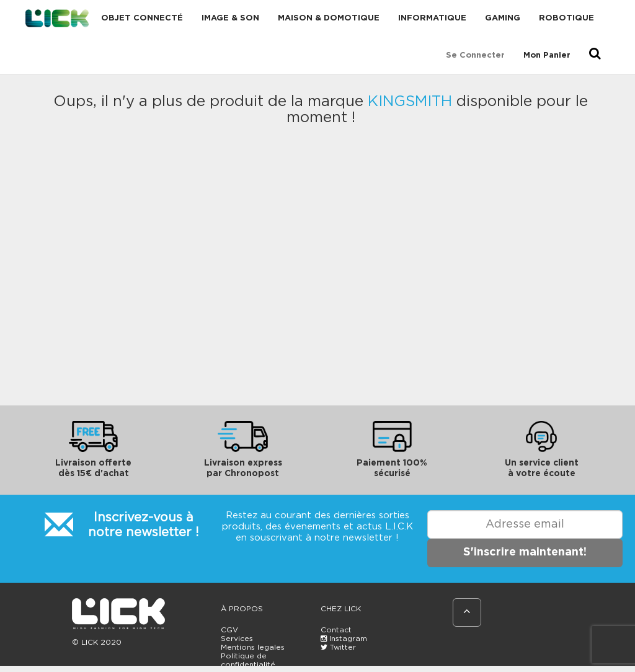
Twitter (338, 647)
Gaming (503, 18)
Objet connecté (142, 18)
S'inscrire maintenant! (525, 552)
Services (237, 639)
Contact (336, 630)
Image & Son (230, 18)
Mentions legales (253, 647)
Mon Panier (547, 55)
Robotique (566, 18)
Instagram (344, 639)
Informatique (432, 18)
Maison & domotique (329, 18)
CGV (229, 630)
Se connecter (475, 55)
